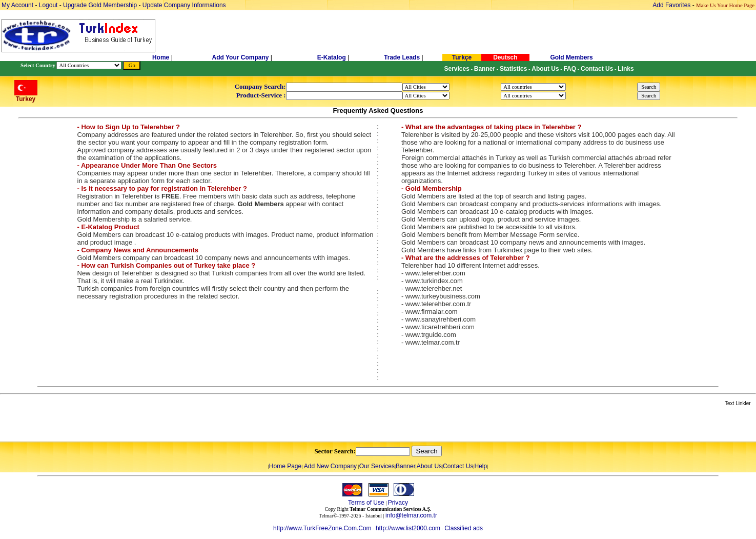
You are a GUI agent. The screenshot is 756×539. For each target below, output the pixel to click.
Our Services (377, 466)
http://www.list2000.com (408, 528)
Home (162, 57)
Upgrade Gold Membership (101, 5)
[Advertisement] (121, 425)
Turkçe (462, 57)
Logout (48, 5)
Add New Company (330, 466)
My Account (18, 5)
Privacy (398, 503)
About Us (429, 466)
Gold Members (571, 57)
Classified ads (464, 528)
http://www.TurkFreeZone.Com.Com (322, 528)
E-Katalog (332, 57)
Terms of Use (366, 503)
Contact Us (458, 466)
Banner (406, 466)
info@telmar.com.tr (411, 515)
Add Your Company (241, 57)
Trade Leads (402, 57)
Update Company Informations (184, 5)
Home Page (285, 466)
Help (481, 466)
